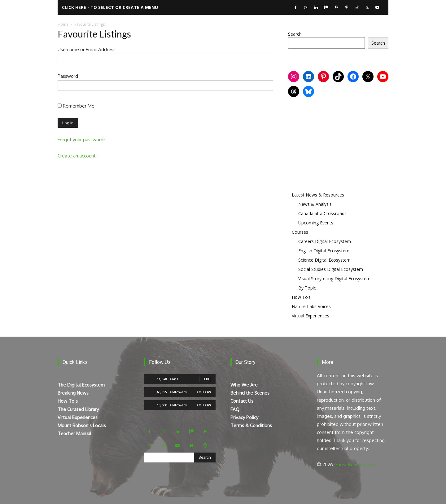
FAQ (235, 409)
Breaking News (73, 393)
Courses (300, 232)
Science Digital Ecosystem (324, 260)
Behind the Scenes (250, 393)
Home (63, 24)
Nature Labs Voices (311, 306)
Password (68, 76)
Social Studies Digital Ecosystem (331, 269)
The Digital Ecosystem (81, 385)
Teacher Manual (74, 433)
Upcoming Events (316, 223)
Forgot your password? (82, 140)
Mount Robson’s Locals (82, 425)
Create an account (77, 156)
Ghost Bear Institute (355, 464)
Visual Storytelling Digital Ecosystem (334, 279)
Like (208, 379)
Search (295, 34)
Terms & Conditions (251, 425)
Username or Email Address (87, 49)
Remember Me (76, 106)
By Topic (307, 288)
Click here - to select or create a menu (110, 7)
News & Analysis (315, 204)
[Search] (205, 458)
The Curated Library (78, 409)
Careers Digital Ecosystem (325, 241)
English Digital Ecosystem (324, 251)
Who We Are (244, 385)
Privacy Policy (244, 417)
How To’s (301, 297)
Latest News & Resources (318, 195)
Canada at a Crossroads (322, 213)
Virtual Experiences (310, 316)
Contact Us (242, 401)
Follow (204, 392)
